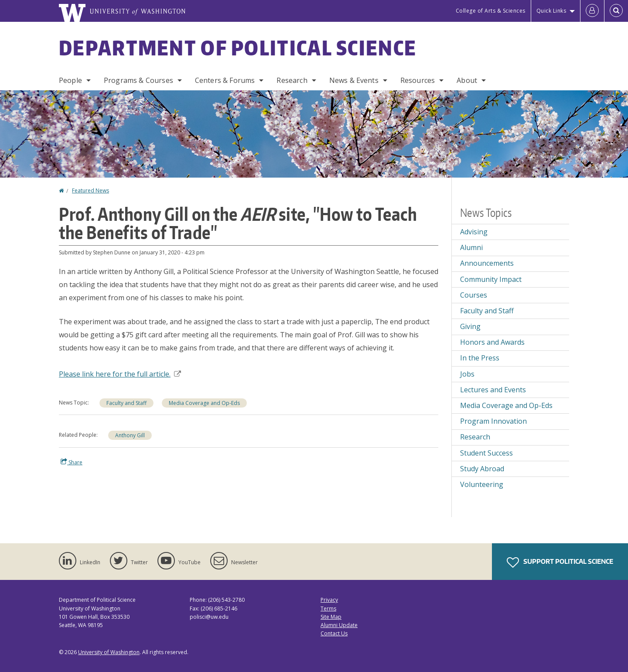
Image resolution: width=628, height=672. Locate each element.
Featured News (90, 190)
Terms (328, 609)
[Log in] (592, 11)
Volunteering (482, 484)
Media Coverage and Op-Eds (204, 403)
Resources (418, 80)
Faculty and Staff (126, 403)
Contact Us (334, 633)
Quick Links (551, 11)
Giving (470, 326)
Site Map (331, 617)
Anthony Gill (130, 435)
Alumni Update (339, 625)
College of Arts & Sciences (491, 11)
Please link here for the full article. (120, 374)
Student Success (486, 453)
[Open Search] (616, 11)
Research (292, 80)
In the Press (480, 358)
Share (72, 462)
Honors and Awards (492, 342)
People (70, 80)
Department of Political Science (238, 48)
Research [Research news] (475, 437)
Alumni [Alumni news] (471, 247)
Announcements (487, 263)
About (467, 80)
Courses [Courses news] (474, 295)
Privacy (329, 600)
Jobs (467, 374)
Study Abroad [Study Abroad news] (482, 469)
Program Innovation (493, 421)
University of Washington (109, 652)
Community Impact (491, 279)
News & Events (354, 80)
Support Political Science (560, 562)
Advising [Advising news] (474, 232)
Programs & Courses (138, 80)
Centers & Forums (225, 80)
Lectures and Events (493, 390)
